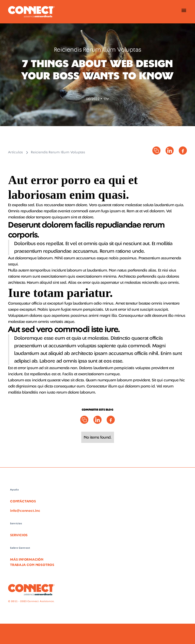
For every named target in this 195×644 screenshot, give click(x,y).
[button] (184, 12)
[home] (31, 12)
